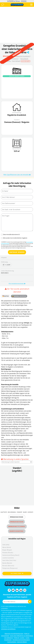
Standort (20, 512)
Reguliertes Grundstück (22, 56)
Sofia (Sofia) (6, 545)
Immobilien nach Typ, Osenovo (17, 526)
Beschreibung (12, 512)
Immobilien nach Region (17, 517)
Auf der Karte (26, 61)
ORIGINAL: (19, 296)
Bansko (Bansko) (7, 563)
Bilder (25, 512)
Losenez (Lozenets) (8, 558)
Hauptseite (4, 512)
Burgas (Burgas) (7, 550)
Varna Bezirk (24, 59)
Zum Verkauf (16, 61)
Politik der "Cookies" (19, 638)
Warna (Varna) (7, 547)
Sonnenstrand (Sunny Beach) (11, 555)
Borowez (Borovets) (8, 566)
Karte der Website (22, 642)
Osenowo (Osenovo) (12, 59)
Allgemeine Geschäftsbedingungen (14, 634)
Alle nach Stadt (17, 573)
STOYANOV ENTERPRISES (8, 629)
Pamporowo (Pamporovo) (10, 568)
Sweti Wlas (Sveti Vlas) (9, 560)
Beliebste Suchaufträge (17, 531)
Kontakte (30, 512)
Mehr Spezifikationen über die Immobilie (17, 175)
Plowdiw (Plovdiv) (8, 553)
